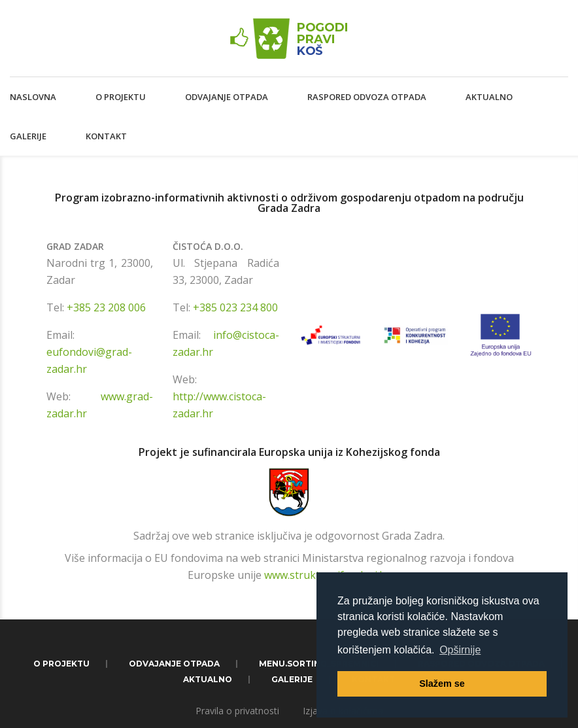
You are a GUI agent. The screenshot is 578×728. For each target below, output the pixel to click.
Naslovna (33, 97)
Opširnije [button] (460, 650)
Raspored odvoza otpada (367, 97)
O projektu (121, 97)
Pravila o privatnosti (237, 711)
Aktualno (489, 97)
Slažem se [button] (442, 684)
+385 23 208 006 (106, 307)
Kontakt (106, 136)
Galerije (28, 136)
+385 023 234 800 (235, 307)
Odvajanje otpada (227, 97)
